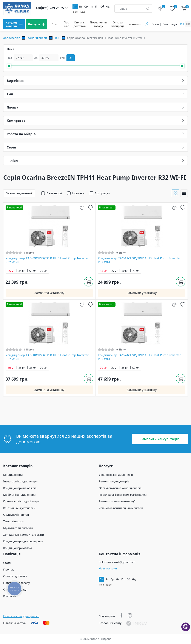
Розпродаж (102, 193)
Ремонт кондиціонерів (114, 481)
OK (71, 58)
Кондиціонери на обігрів (20, 488)
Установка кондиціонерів (116, 475)
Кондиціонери (37, 38)
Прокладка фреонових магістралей (123, 495)
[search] (148, 9)
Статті (55, 24)
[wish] (91, 207)
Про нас (66, 24)
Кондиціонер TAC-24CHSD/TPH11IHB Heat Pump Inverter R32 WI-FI (139, 357)
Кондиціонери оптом (18, 548)
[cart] (184, 9)
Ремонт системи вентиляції (117, 501)
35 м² (22, 271)
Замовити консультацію (160, 439)
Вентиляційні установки (19, 508)
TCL (57, 38)
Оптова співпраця (118, 24)
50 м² (33, 271)
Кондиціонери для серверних (23, 541)
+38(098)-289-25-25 (50, 8)
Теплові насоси (13, 521)
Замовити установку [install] (49, 293)
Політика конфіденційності (21, 616)
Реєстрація (170, 24)
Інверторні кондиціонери (20, 481)
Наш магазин (108, 568)
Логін (155, 24)
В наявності (54, 193)
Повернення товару (98, 24)
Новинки (78, 193)
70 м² (43, 271)
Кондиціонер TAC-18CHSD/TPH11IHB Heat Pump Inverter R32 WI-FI (47, 357)
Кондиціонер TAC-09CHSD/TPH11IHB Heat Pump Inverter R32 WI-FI (47, 260)
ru (182, 24)
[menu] (14, 24)
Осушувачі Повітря (16, 515)
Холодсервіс (12, 38)
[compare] (82, 207)
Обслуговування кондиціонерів (120, 488)
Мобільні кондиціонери (19, 495)
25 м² (11, 271)
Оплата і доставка (80, 24)
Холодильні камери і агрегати (24, 535)
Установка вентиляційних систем (121, 508)
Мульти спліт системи (18, 528)
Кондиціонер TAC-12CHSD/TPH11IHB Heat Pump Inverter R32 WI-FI (139, 260)
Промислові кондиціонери (21, 501)
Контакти (135, 24)
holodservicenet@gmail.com (117, 562)
